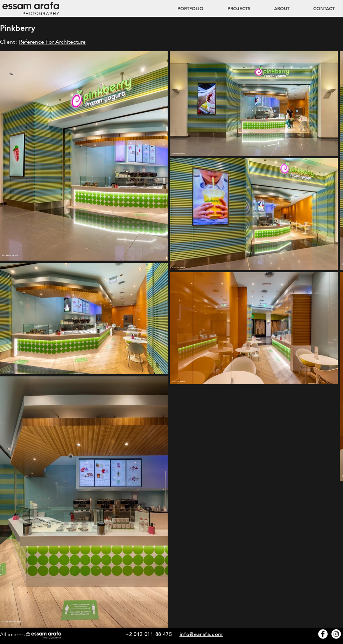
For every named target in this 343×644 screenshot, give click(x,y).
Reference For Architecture (52, 42)
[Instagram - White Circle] (336, 634)
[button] (232, 8)
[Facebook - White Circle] (323, 634)
